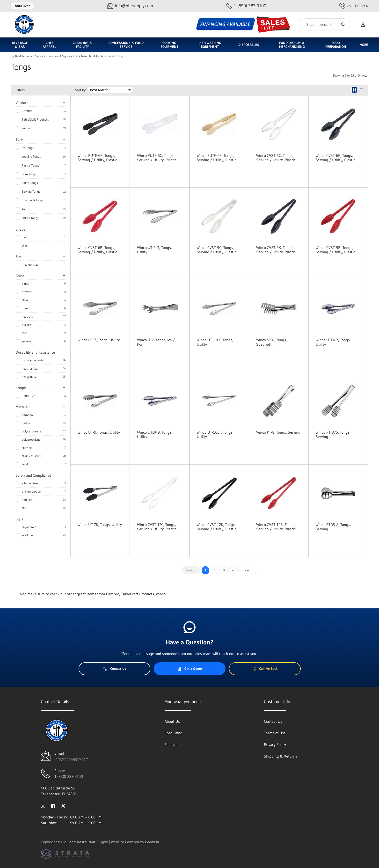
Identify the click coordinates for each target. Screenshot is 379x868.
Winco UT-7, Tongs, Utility (99, 340)
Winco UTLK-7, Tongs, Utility (333, 342)
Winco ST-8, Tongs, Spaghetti (272, 342)
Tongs (121, 56)
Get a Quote (189, 669)
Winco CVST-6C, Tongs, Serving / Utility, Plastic (276, 158)
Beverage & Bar (20, 45)
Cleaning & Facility (82, 45)
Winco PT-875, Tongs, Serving (333, 434)
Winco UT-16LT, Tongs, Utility (215, 434)
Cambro (27, 111)
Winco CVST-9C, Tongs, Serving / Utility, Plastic (216, 250)
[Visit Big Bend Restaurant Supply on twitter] (63, 805)
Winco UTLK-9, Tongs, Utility (155, 434)
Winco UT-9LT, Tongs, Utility (154, 250)
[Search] (324, 24)
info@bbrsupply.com (72, 759)
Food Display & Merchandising (292, 45)
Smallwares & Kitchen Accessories (95, 56)
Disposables (249, 45)
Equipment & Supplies (59, 56)
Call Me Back (354, 6)
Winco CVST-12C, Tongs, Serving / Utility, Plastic (157, 527)
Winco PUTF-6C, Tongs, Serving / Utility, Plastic (157, 158)
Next (248, 570)
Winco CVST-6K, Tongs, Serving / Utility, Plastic (335, 158)
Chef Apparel (50, 45)
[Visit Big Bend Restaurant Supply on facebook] (53, 805)
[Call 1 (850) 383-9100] (246, 6)
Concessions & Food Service (126, 45)
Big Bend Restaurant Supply (27, 56)
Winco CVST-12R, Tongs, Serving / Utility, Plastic (276, 527)
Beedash (152, 842)
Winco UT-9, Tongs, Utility (99, 432)
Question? (23, 6)
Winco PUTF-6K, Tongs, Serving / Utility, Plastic (97, 158)
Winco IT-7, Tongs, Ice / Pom (156, 342)
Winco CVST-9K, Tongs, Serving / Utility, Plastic (276, 250)
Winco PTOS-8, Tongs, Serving (333, 527)
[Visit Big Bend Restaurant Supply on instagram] (43, 805)
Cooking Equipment (169, 45)
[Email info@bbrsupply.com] (130, 6)
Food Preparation (336, 45)
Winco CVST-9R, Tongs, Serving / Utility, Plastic (335, 250)
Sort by (80, 90)
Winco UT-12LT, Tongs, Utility (215, 342)
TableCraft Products (35, 119)
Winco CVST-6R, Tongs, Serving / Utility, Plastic (97, 250)
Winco (26, 128)
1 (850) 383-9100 (69, 776)
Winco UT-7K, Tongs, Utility (100, 525)
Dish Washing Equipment (210, 45)
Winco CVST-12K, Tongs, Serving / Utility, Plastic (216, 527)
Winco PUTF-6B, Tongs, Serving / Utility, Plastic (216, 158)
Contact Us (114, 669)
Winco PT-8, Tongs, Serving (278, 432)
